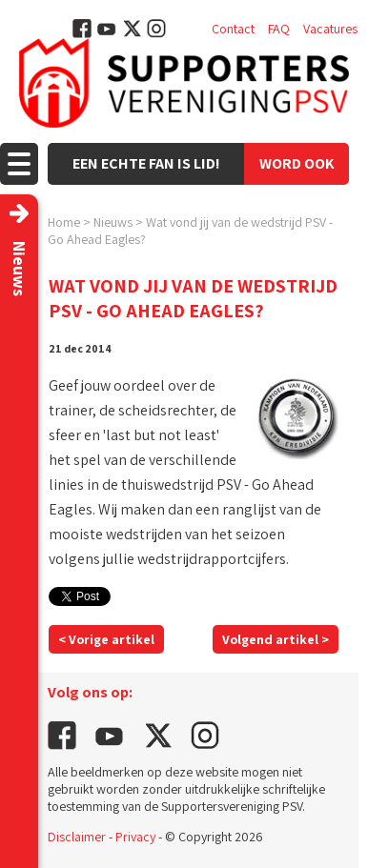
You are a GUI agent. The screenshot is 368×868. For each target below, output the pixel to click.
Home (64, 222)
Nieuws (113, 222)
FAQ (279, 29)
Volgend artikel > (276, 639)
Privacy (135, 837)
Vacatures (330, 29)
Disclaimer (77, 837)
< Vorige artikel (106, 639)
